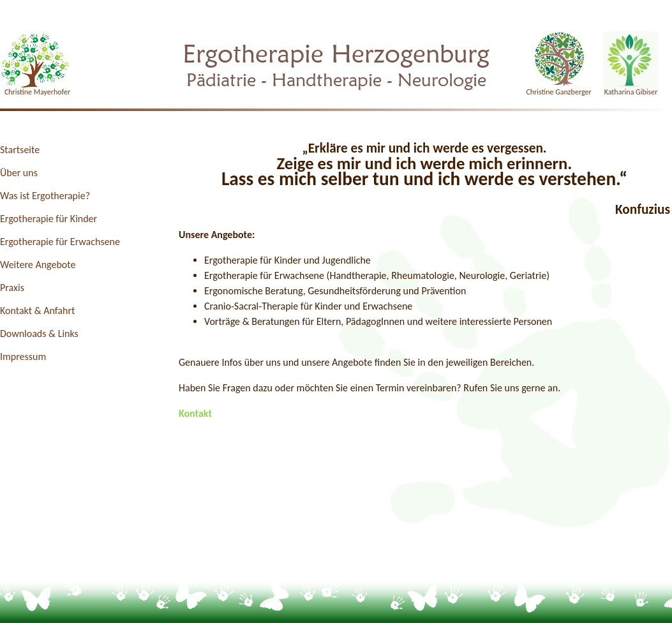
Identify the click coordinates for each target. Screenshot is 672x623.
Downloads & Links (39, 334)
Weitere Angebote (38, 265)
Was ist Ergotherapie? (45, 196)
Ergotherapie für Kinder (49, 219)
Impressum (23, 357)
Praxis (12, 288)
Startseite (20, 150)
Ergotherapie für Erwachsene (60, 242)
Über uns (19, 173)
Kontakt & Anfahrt (37, 311)
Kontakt (195, 413)
